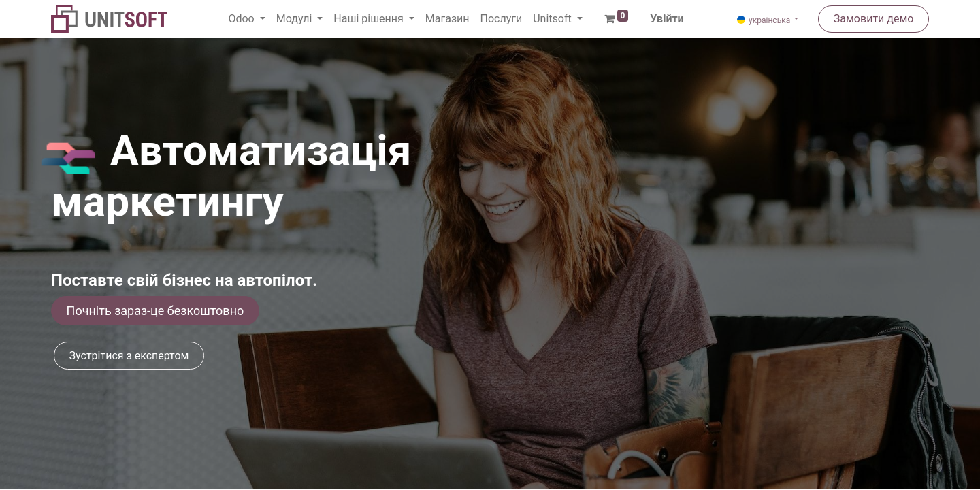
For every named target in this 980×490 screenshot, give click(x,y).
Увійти (667, 19)
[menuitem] (447, 19)
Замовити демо (874, 19)
